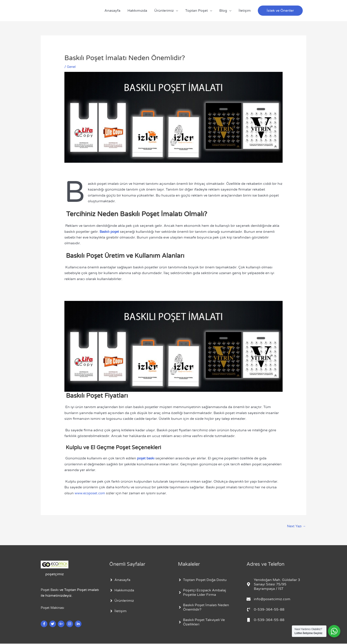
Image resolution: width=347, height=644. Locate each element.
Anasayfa (112, 11)
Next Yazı (296, 526)
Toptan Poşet (197, 11)
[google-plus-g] (62, 624)
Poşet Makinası (54, 608)
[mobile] (265, 620)
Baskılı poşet (111, 232)
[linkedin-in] (79, 624)
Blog (223, 11)
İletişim (245, 11)
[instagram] (70, 624)
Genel (72, 67)
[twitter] (53, 624)
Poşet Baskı (51, 590)
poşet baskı (147, 458)
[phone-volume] (265, 610)
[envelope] (268, 600)
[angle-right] (120, 580)
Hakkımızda (137, 11)
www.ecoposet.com (91, 493)
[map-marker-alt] (276, 585)
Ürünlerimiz (164, 11)
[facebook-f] (45, 624)
